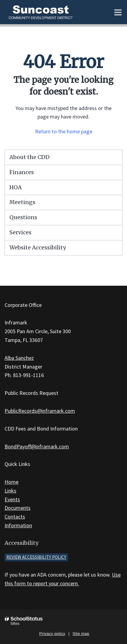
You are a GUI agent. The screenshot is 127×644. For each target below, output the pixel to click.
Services (20, 232)
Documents (18, 508)
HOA (16, 187)
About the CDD (29, 157)
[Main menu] (118, 12)
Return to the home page (64, 131)
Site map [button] (81, 634)
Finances (22, 172)
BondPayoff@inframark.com (37, 446)
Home (11, 482)
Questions (23, 217)
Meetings (22, 202)
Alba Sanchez (19, 358)
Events (12, 499)
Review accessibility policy (36, 557)
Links (10, 491)
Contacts (15, 517)
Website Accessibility (38, 247)
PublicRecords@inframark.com (40, 411)
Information (18, 525)
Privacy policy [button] (52, 634)
